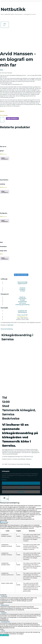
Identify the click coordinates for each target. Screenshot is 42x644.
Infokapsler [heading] (6, 479)
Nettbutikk (7, 14)
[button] (21, 1)
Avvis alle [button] (21, 495)
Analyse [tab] (2, 619)
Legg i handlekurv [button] (5, 166)
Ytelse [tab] (2, 612)
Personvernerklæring (7, 337)
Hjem (2, 14)
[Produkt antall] (2, 128)
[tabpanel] (21, 567)
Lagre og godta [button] (4, 643)
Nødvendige (5, 530)
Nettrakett (10, 333)
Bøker (12, 14)
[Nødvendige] (0, 530)
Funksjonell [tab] (3, 603)
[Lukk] (4, 506)
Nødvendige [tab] (4, 529)
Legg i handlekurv (12, 126)
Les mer (4, 487)
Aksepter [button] (21, 491)
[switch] (0, 604)
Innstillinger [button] (21, 500)
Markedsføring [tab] (4, 628)
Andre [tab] (2, 637)
